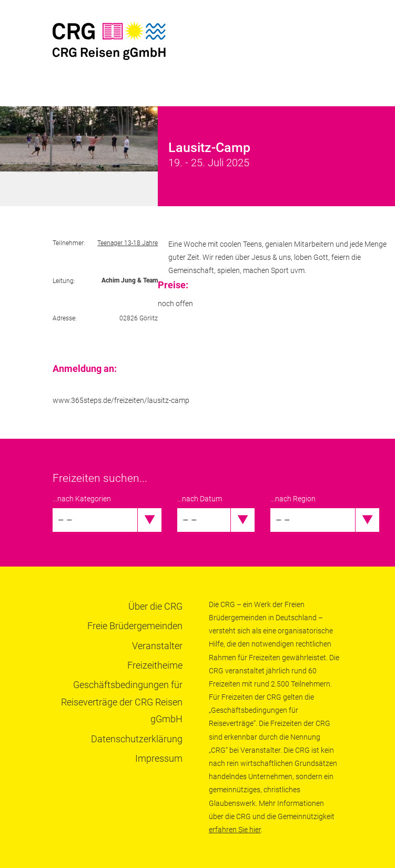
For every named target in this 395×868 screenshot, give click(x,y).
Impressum (159, 758)
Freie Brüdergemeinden (135, 626)
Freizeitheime (155, 665)
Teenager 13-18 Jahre (128, 243)
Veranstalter (157, 646)
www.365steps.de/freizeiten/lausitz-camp (121, 400)
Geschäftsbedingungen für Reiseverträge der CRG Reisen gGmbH (122, 702)
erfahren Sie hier (235, 830)
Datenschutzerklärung (137, 739)
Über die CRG (155, 606)
